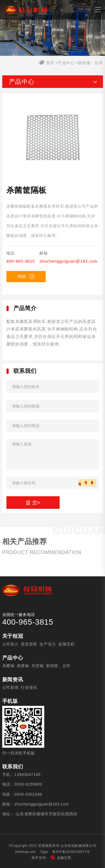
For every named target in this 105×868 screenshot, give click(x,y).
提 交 (33, 503)
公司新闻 (11, 687)
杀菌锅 (8, 666)
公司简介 (11, 644)
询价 (26, 276)
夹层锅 (38, 666)
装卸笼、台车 (90, 63)
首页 (50, 63)
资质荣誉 (29, 644)
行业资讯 (29, 687)
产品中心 (66, 63)
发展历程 (66, 644)
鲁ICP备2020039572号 (71, 852)
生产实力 (48, 644)
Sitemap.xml (25, 852)
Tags (44, 852)
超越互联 (61, 858)
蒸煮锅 (23, 666)
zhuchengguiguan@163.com (68, 261)
